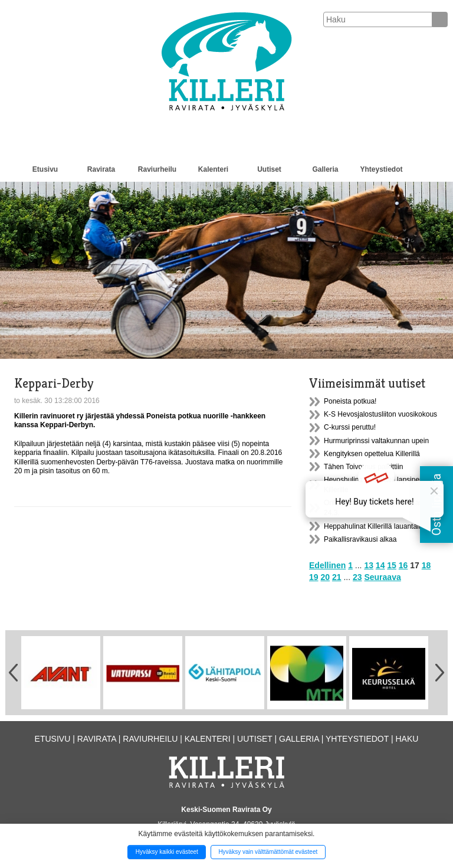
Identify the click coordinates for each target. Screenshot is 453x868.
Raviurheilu (157, 169)
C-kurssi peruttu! (350, 427)
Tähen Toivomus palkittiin (364, 467)
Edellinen (327, 565)
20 (325, 577)
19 (314, 577)
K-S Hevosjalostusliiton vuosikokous (380, 414)
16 (403, 565)
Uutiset (269, 169)
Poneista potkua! (350, 401)
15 (392, 565)
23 (357, 577)
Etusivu (45, 169)
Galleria (325, 169)
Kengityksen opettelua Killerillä (372, 454)
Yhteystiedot (381, 169)
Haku (407, 739)
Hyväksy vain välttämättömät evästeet (268, 852)
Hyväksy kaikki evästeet (167, 852)
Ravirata (101, 169)
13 (369, 565)
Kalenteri (213, 169)
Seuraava (382, 577)
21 (337, 577)
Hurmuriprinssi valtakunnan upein (376, 441)
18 (426, 565)
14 (380, 565)
